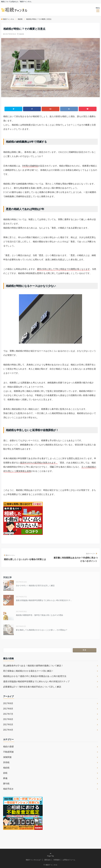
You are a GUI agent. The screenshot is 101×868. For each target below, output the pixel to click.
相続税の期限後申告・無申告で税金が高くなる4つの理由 (40, 615)
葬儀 (5, 778)
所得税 (6, 762)
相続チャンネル (51, 865)
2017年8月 (8, 709)
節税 (5, 773)
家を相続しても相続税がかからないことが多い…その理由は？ (42, 630)
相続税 (22, 34)
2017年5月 (8, 725)
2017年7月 (8, 714)
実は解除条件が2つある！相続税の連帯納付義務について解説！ (33, 666)
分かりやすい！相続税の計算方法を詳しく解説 (35, 586)
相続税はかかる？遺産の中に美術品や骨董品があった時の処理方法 (35, 676)
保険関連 (7, 757)
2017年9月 (8, 703)
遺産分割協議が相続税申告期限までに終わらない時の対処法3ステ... (44, 600)
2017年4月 (8, 730)
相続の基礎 (8, 747)
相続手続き (8, 789)
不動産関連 (8, 752)
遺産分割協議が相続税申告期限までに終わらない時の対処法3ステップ (36, 681)
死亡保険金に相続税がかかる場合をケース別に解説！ (28, 671)
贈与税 (6, 784)
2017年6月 (8, 719)
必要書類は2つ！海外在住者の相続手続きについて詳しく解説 (32, 687)
